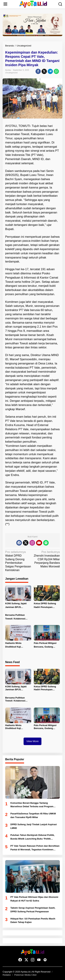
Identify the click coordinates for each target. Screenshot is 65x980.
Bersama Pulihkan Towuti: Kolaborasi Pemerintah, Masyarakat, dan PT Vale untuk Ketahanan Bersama (17, 617)
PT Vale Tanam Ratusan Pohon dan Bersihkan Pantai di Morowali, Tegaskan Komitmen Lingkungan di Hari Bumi (35, 848)
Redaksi (7, 975)
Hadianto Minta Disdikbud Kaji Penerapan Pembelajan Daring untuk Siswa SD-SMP (18, 645)
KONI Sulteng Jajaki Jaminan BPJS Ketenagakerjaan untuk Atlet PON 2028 (18, 606)
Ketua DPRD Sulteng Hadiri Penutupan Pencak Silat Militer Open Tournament (45, 606)
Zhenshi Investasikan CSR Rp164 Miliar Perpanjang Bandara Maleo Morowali (47, 559)
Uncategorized (11, 73)
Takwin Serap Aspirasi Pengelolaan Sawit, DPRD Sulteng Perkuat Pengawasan (33, 910)
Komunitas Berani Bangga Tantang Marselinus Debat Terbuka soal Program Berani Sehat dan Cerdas (32, 805)
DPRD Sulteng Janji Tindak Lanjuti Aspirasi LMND (34, 826)
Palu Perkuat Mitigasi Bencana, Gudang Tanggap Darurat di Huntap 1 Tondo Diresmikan (45, 645)
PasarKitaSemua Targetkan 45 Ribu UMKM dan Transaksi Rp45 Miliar (33, 815)
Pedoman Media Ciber (25, 975)
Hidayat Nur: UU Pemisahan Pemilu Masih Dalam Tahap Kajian (33, 920)
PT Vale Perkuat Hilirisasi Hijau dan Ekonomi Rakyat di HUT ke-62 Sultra (34, 899)
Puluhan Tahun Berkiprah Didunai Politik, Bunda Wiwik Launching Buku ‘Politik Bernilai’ (32, 837)
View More (32, 741)
